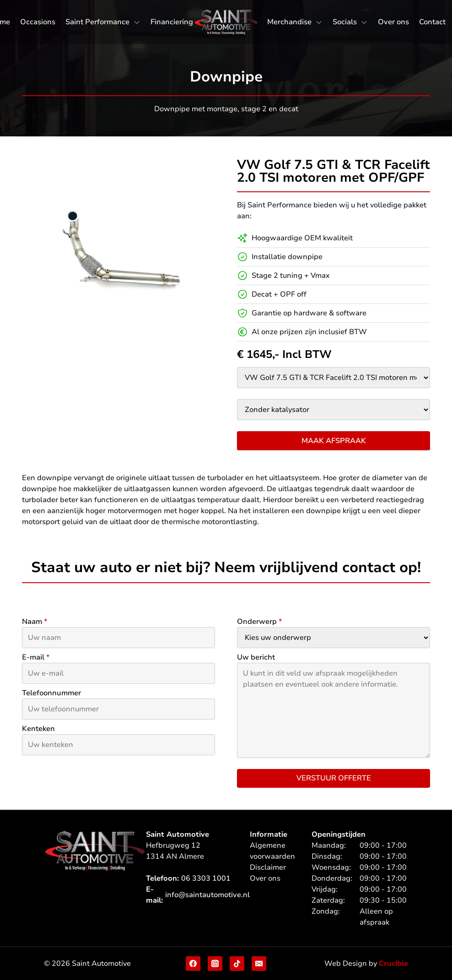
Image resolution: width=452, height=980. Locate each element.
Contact (432, 22)
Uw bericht (256, 657)
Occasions (38, 22)
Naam (35, 622)
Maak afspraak (334, 441)
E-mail (36, 657)
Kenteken (38, 729)
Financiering (172, 22)
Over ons (393, 22)
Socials (345, 22)
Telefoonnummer (51, 693)
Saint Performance (97, 22)
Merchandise (289, 22)
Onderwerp (259, 622)
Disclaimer (268, 867)
